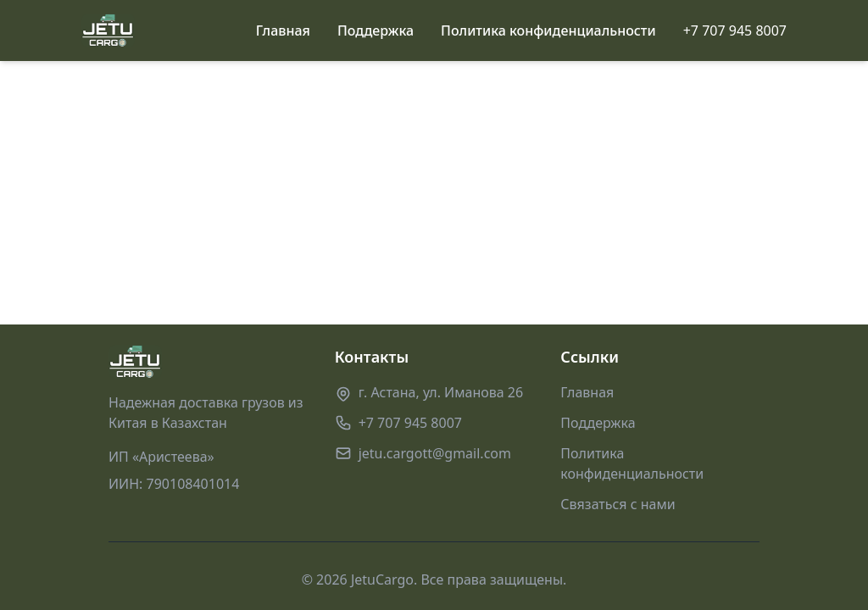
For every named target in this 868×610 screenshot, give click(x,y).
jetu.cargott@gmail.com (435, 453)
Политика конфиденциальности (548, 30)
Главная (283, 30)
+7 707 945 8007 (735, 30)
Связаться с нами (618, 504)
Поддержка (376, 30)
